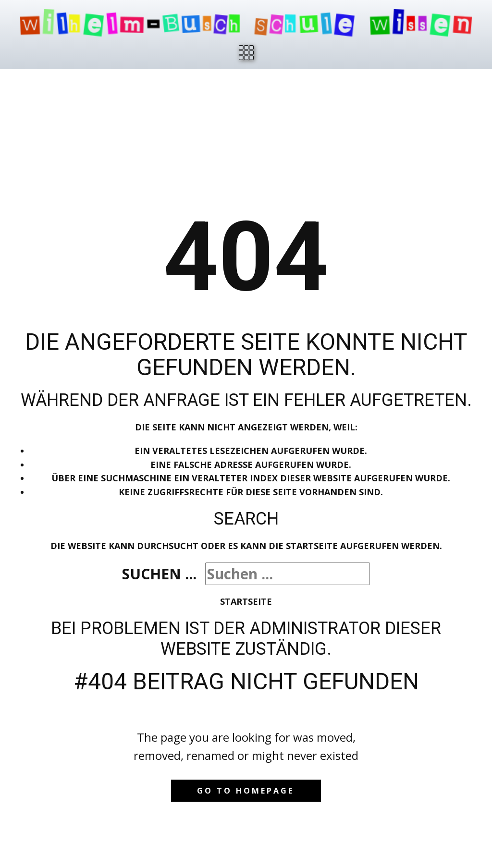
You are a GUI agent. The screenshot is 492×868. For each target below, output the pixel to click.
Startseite (246, 601)
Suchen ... (159, 574)
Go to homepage (246, 791)
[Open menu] (246, 53)
